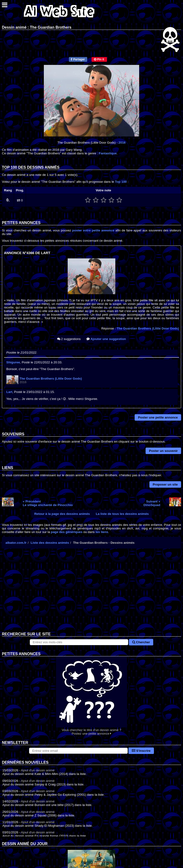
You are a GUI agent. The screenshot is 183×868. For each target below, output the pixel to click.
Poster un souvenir (163, 451)
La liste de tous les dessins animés (122, 514)
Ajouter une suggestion (106, 339)
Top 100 (121, 182)
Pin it (99, 59)
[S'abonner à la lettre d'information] (78, 751)
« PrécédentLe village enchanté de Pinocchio (48, 503)
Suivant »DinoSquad (152, 503)
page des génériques (67, 532)
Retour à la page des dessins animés (62, 514)
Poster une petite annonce (158, 417)
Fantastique (108, 153)
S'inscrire (141, 751)
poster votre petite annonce (93, 230)
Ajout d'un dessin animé (38, 770)
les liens (102, 532)
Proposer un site (165, 484)
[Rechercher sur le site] (79, 642)
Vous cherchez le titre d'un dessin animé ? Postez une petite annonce (91, 696)
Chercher (141, 642)
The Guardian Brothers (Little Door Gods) (148, 328)
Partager (78, 59)
